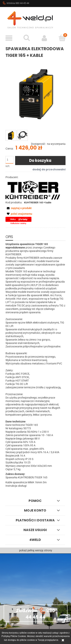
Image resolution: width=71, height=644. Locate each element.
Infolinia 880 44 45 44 (16, 3)
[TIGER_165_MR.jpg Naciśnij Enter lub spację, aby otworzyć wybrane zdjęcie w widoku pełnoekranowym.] (35, 94)
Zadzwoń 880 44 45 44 (35, 613)
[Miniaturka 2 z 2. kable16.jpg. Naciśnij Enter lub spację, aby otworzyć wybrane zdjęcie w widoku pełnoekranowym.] (22, 135)
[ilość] (9, 160)
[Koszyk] (62, 38)
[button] (9, 38)
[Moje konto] (44, 38)
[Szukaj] (27, 38)
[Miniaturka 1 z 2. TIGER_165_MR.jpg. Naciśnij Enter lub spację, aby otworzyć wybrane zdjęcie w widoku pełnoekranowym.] (11, 136)
